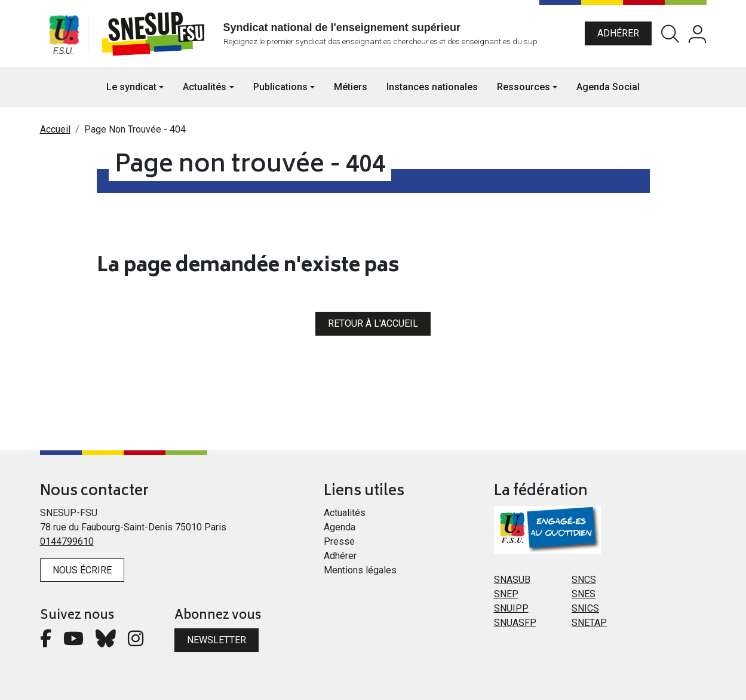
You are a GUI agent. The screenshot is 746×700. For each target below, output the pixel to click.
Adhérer (618, 33)
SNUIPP (511, 608)
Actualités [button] (205, 87)
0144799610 (67, 541)
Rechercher (670, 34)
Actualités (345, 513)
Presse (339, 541)
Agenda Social (608, 87)
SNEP (506, 594)
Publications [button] (280, 87)
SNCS (584, 580)
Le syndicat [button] (131, 87)
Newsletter (217, 640)
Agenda (340, 527)
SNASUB (512, 580)
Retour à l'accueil (373, 323)
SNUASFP (515, 623)
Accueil (55, 129)
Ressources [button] (524, 87)
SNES (584, 594)
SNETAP (589, 623)
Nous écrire (82, 570)
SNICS (585, 608)
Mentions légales (360, 570)
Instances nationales (432, 87)
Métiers (351, 87)
